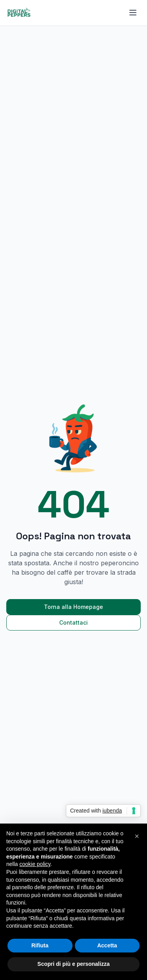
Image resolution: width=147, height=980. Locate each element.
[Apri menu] (133, 13)
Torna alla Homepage (73, 607)
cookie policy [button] (35, 864)
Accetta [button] (107, 945)
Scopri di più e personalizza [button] (73, 964)
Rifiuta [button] (40, 945)
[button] (137, 836)
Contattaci (73, 622)
